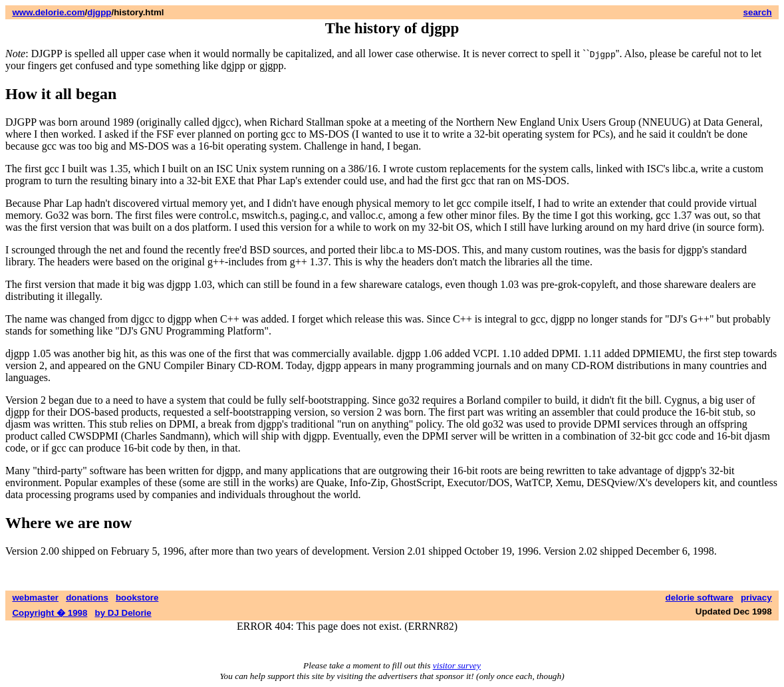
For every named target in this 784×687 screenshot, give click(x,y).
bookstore (137, 598)
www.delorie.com (48, 12)
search (758, 12)
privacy (756, 598)
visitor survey (457, 665)
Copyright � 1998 (50, 613)
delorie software (700, 598)
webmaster (35, 598)
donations (87, 598)
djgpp (99, 12)
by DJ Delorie (123, 613)
